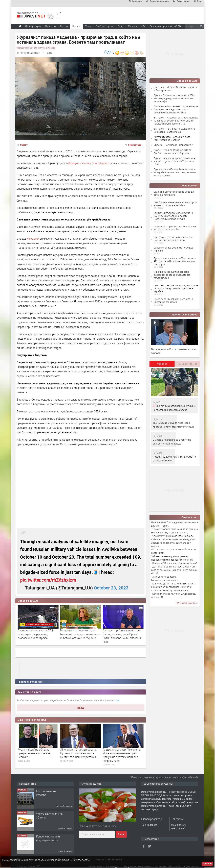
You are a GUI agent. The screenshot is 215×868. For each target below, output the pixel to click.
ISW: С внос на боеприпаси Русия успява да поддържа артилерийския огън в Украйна (176, 286)
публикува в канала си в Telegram (87, 160)
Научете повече (81, 860)
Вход (81, 705)
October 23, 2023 (111, 585)
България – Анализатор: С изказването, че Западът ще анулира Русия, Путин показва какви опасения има (176, 118)
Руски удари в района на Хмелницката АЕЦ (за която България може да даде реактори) (175, 259)
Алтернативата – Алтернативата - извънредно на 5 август (173, 136)
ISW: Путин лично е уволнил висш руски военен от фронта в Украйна (175, 201)
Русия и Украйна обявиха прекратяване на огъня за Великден (77, 751)
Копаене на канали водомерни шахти (48, 836)
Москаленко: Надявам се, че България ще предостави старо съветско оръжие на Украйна (80, 632)
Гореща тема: (36, 45)
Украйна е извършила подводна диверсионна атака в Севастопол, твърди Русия (172, 272)
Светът (24, 142)
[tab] (162, 362)
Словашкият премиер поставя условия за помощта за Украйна (175, 225)
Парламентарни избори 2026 (166, 24)
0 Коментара (135, 142)
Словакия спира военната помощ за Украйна (174, 247)
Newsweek (33, 236)
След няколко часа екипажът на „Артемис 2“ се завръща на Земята (38, 751)
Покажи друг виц (187, 600)
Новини (76, 24)
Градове (133, 24)
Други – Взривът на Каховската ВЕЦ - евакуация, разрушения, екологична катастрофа (174, 96)
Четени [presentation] (162, 361)
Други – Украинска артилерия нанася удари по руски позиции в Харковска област (174, 159)
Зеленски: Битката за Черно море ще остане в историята (174, 191)
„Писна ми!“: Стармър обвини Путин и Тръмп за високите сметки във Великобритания (121, 751)
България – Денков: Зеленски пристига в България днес (175, 86)
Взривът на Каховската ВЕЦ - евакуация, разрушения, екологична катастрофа (36, 632)
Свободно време (104, 24)
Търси (121, 832)
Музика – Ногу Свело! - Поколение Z (173, 142)
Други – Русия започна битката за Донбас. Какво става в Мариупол (173, 149)
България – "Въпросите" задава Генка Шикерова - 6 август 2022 (175, 128)
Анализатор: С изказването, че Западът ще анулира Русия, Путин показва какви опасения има (122, 633)
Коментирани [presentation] (187, 361)
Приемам (207, 864)
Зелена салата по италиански (98, 823)
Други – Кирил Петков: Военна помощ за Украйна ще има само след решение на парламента (175, 170)
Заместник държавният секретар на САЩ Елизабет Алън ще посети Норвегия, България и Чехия (174, 213)
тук (117, 698)
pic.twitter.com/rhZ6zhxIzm (48, 577)
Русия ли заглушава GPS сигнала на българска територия (174, 298)
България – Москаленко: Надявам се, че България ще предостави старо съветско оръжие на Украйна (176, 107)
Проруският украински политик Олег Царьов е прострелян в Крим (174, 236)
